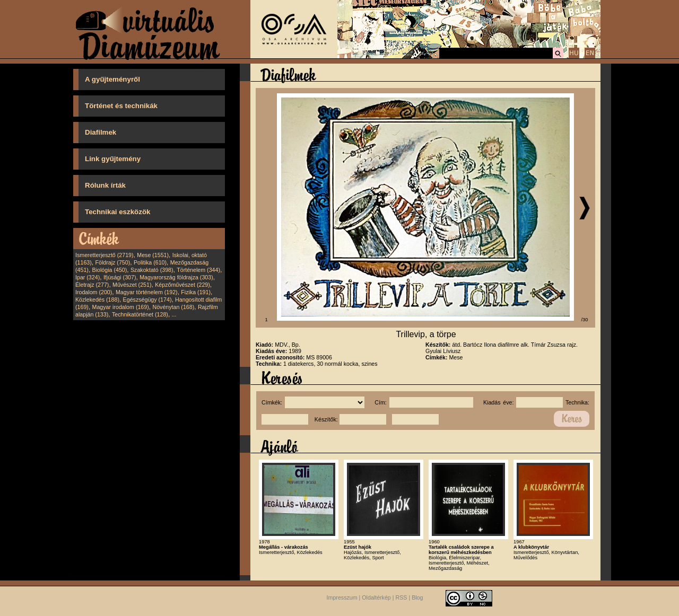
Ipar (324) (88, 277)
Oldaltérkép (376, 597)
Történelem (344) (198, 270)
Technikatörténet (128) (140, 314)
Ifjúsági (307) (120, 277)
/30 (585, 320)
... (174, 314)
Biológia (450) (110, 270)
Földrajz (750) (112, 262)
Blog (417, 597)
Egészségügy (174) (147, 300)
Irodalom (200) (94, 292)
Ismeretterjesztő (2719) (105, 255)
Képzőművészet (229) (182, 285)
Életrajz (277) (92, 285)
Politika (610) (150, 262)
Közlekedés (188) (97, 300)
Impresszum (342, 597)
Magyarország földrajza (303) (176, 277)
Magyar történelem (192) (147, 292)
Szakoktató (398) (152, 270)
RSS (402, 597)
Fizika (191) (196, 292)
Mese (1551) (153, 255)
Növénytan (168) (173, 307)
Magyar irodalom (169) (121, 307)
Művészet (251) (132, 285)
